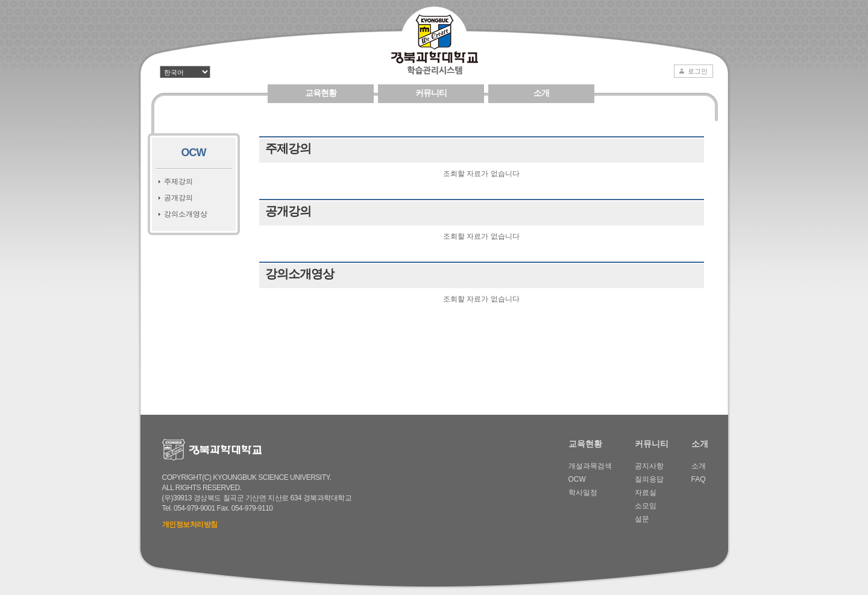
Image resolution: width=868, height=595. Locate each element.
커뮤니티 (431, 93)
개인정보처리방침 (190, 524)
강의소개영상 (186, 214)
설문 (642, 519)
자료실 (646, 493)
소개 (541, 93)
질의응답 (649, 479)
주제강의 (178, 181)
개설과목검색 (590, 466)
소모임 (646, 506)
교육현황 (321, 93)
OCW (194, 153)
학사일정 (583, 493)
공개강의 (178, 198)
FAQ (699, 479)
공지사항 (649, 466)
